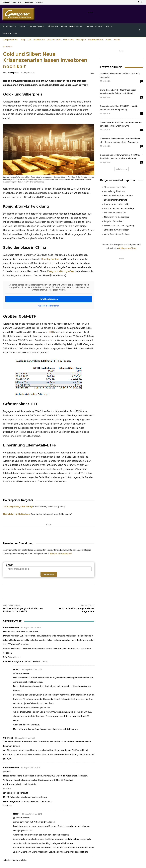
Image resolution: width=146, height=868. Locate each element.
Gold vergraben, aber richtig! (18, 507)
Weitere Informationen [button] (49, 306)
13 (141, 130)
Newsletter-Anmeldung (18, 543)
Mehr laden (121, 169)
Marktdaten (8, 47)
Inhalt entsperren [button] (49, 299)
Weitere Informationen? (61, 554)
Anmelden (49, 574)
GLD (51, 332)
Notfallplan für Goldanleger (17, 514)
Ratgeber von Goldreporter (118, 180)
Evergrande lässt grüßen (60, 271)
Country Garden (50, 259)
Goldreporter (13, 73)
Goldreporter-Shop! (127, 248)
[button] (140, 30)
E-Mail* (9, 565)
